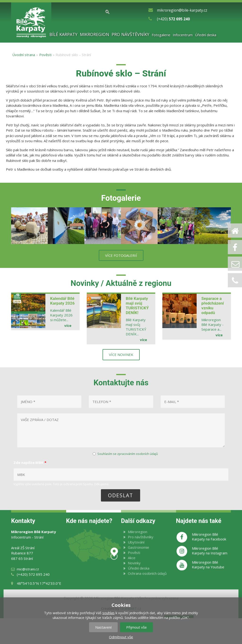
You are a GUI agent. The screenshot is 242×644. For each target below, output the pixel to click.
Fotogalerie (161, 35)
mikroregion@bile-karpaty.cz (182, 10)
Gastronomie (138, 552)
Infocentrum (183, 35)
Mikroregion (95, 35)
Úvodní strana (24, 55)
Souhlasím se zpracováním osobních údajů (128, 454)
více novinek (121, 355)
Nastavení (103, 627)
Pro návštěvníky (130, 35)
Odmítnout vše (121, 637)
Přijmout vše (136, 627)
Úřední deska (206, 35)
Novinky (134, 568)
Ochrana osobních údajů (147, 578)
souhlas (108, 613)
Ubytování (136, 547)
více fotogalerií (121, 255)
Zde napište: (30, 462)
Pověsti (45, 55)
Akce (132, 563)
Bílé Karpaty (63, 35)
